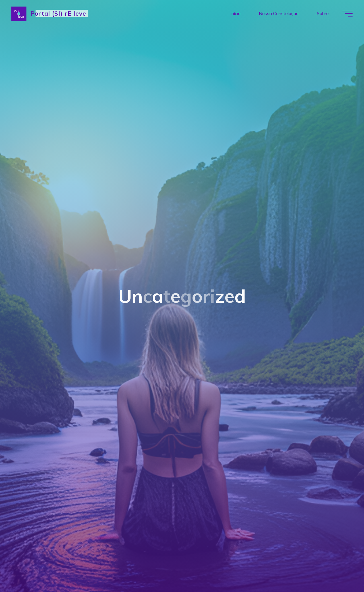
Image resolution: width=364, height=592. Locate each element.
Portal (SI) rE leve (58, 13)
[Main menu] (348, 14)
